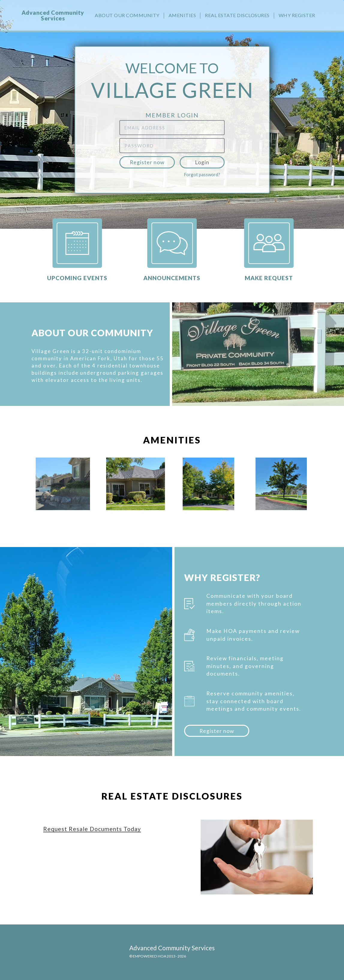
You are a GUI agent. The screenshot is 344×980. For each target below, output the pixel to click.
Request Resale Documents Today (92, 829)
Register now (147, 162)
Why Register (297, 15)
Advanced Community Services (53, 15)
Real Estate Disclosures (237, 15)
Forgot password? (202, 174)
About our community (127, 15)
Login (202, 162)
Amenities (182, 15)
